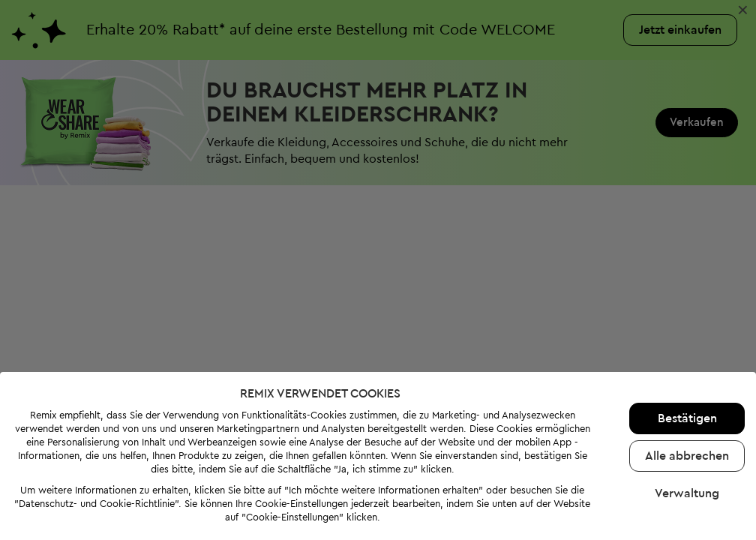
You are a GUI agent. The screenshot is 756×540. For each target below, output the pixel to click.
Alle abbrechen (687, 456)
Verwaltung (687, 493)
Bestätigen (687, 418)
